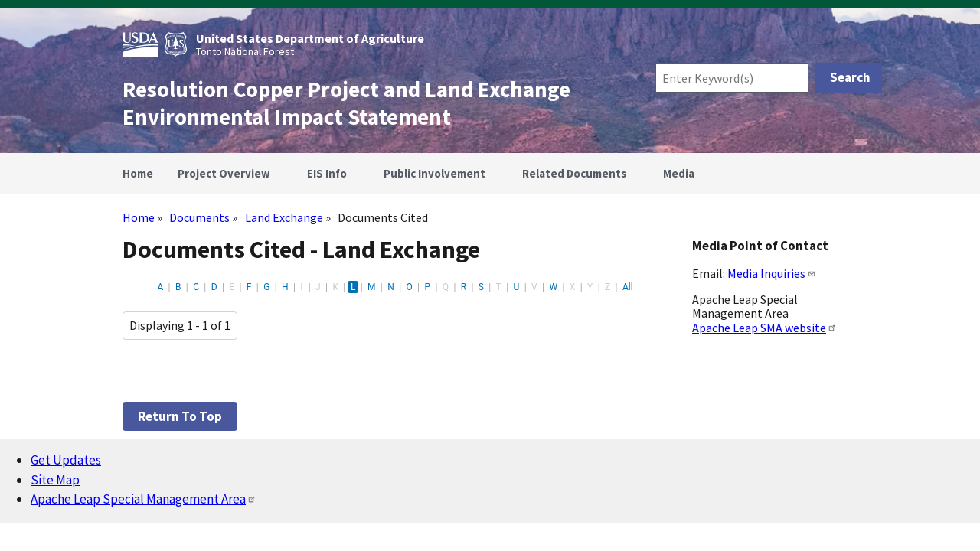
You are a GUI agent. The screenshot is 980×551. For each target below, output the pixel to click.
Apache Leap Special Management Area (144, 499)
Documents (199, 217)
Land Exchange (284, 217)
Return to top (180, 416)
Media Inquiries (772, 273)
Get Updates (66, 460)
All (628, 287)
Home (139, 217)
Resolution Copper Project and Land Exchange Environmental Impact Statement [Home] (346, 103)
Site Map (55, 480)
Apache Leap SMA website (764, 328)
